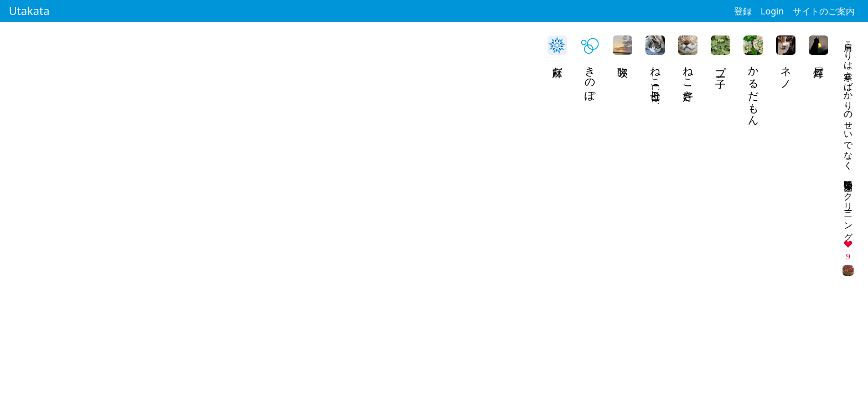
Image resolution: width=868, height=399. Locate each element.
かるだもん (754, 90)
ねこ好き (688, 78)
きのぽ (590, 78)
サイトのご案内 (824, 11)
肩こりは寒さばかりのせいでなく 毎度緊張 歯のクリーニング (848, 136)
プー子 (721, 65)
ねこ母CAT (656, 81)
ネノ (786, 71)
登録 (743, 11)
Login (772, 11)
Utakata (29, 11)
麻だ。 (558, 71)
